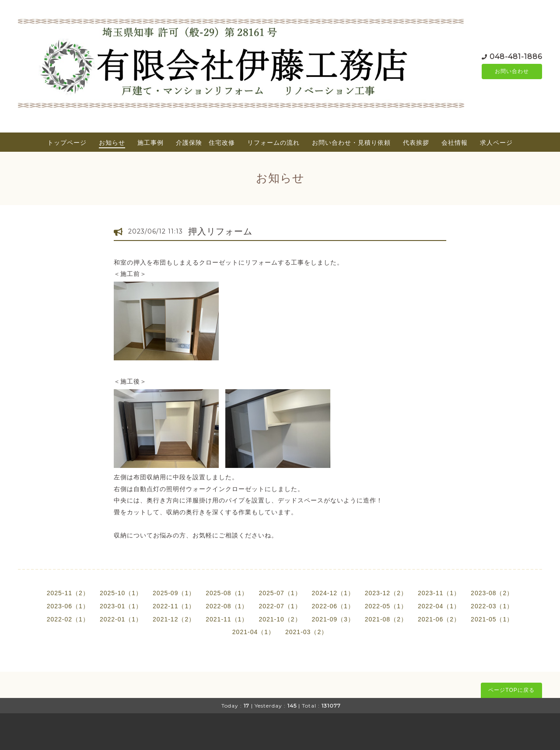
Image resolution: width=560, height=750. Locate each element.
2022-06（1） (333, 606)
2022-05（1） (386, 606)
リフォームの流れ (273, 143)
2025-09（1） (174, 593)
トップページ (67, 143)
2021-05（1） (492, 619)
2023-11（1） (439, 593)
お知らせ (112, 143)
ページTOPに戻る (511, 690)
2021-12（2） (174, 619)
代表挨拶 (416, 143)
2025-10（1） (121, 593)
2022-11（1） (174, 606)
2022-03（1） (492, 606)
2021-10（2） (280, 619)
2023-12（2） (386, 593)
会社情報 (455, 143)
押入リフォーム (220, 231)
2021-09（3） (333, 619)
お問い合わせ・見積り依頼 (351, 143)
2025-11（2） (68, 593)
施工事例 (150, 143)
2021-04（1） (254, 632)
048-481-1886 (516, 56)
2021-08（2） (386, 619)
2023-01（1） (121, 606)
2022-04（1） (439, 606)
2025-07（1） (280, 593)
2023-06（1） (68, 606)
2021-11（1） (227, 619)
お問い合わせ (512, 71)
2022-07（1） (280, 606)
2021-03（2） (306, 632)
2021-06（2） (439, 619)
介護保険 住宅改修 (205, 143)
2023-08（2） (492, 593)
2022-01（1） (121, 619)
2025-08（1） (227, 593)
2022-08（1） (227, 606)
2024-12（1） (333, 593)
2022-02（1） (68, 619)
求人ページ (496, 143)
